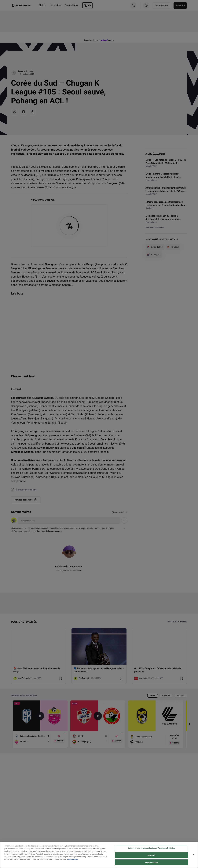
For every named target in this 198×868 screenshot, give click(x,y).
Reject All (151, 855)
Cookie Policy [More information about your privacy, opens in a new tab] (73, 859)
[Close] (194, 855)
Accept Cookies (151, 862)
